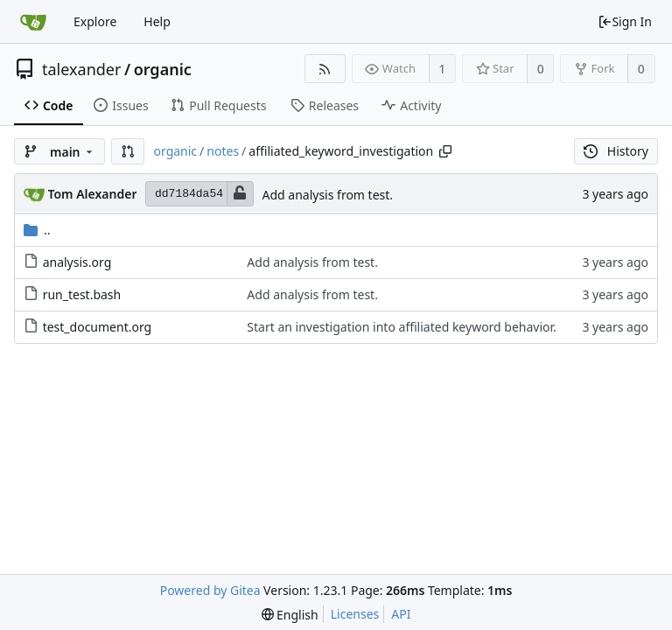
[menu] (290, 615)
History (616, 151)
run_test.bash (82, 294)
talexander (81, 69)
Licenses (355, 614)
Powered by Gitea (210, 590)
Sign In (625, 21)
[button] (128, 151)
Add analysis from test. (328, 195)
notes (223, 151)
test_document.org (98, 327)
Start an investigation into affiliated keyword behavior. (402, 327)
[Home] (33, 22)
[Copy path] (445, 151)
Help (157, 21)
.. (37, 230)
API (401, 614)
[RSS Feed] (325, 69)
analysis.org (77, 262)
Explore (95, 21)
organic (163, 69)
